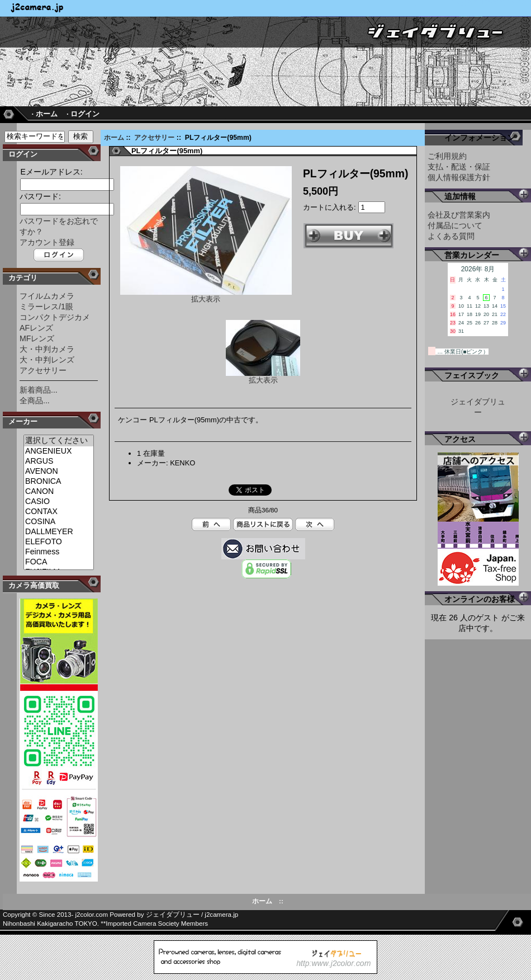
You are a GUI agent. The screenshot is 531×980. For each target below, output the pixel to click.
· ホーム (44, 114)
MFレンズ (37, 338)
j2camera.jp (221, 915)
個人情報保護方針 (459, 177)
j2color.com (92, 915)
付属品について (455, 225)
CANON (59, 492)
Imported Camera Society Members (157, 924)
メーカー (23, 421)
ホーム (114, 138)
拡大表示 (263, 377)
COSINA (59, 522)
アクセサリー (154, 138)
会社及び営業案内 (459, 215)
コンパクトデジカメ (55, 317)
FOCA (59, 562)
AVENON (59, 472)
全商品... (35, 401)
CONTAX (59, 512)
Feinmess (59, 552)
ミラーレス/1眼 (46, 307)
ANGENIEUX (59, 451)
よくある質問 (451, 236)
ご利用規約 (447, 156)
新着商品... (39, 390)
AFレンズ (36, 328)
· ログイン (83, 114)
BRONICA (59, 482)
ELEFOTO (59, 542)
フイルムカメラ (47, 296)
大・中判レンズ (47, 360)
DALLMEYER (59, 532)
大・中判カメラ (47, 349)
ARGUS (59, 461)
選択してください (59, 441)
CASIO (59, 502)
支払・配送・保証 (459, 167)
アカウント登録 (47, 242)
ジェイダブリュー (173, 915)
